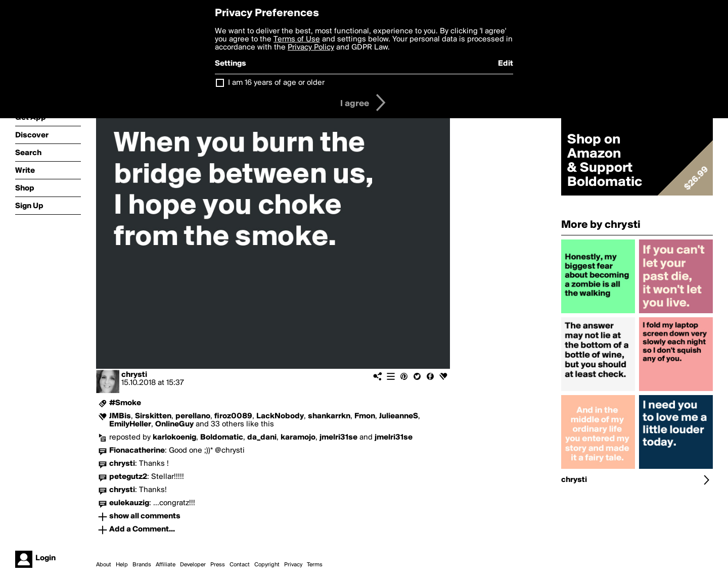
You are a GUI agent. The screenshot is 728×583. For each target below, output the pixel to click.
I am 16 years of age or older (276, 83)
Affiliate (166, 565)
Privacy (293, 565)
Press (218, 565)
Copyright (267, 565)
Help (122, 565)
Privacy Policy (311, 47)
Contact (240, 565)
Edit (506, 64)
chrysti (134, 375)
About (104, 565)
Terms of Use (297, 39)
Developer (193, 565)
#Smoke (125, 403)
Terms (315, 565)
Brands (142, 565)
